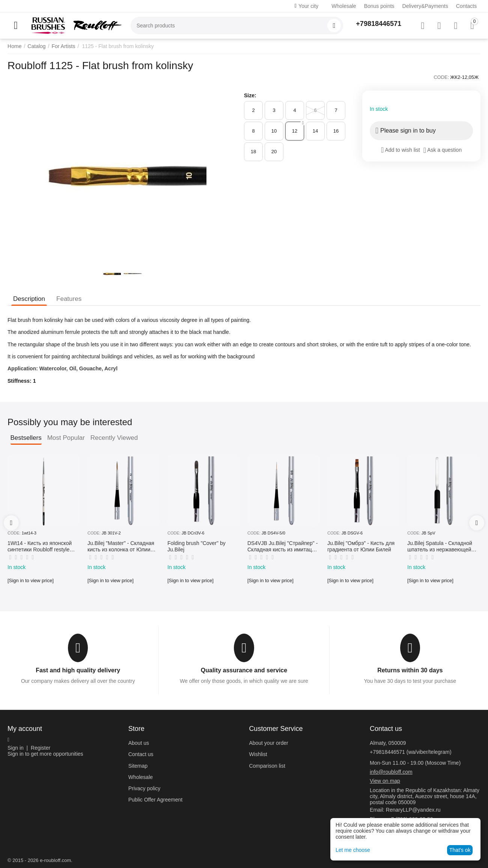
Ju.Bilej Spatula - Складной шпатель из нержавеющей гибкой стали (440, 546)
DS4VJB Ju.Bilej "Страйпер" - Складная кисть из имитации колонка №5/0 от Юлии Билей (282, 546)
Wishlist (258, 754)
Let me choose (353, 850)
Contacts (466, 6)
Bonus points (379, 6)
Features (69, 299)
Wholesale (344, 6)
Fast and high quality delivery (78, 670)
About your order (268, 743)
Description (29, 299)
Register (41, 748)
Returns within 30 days (410, 670)
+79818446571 (379, 24)
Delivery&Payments (425, 6)
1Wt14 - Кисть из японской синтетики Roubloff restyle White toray (40, 546)
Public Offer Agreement (155, 800)
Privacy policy (145, 788)
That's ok (460, 850)
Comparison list (267, 766)
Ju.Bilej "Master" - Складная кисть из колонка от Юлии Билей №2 (121, 546)
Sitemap (138, 766)
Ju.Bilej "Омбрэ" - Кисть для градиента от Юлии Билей (361, 546)
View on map (385, 781)
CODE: (441, 77)
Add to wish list (401, 150)
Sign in (16, 748)
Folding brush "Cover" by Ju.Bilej (197, 546)
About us (139, 743)
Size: (250, 95)
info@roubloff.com (391, 772)
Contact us (141, 754)
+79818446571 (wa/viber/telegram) (411, 752)
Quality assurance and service (244, 670)
